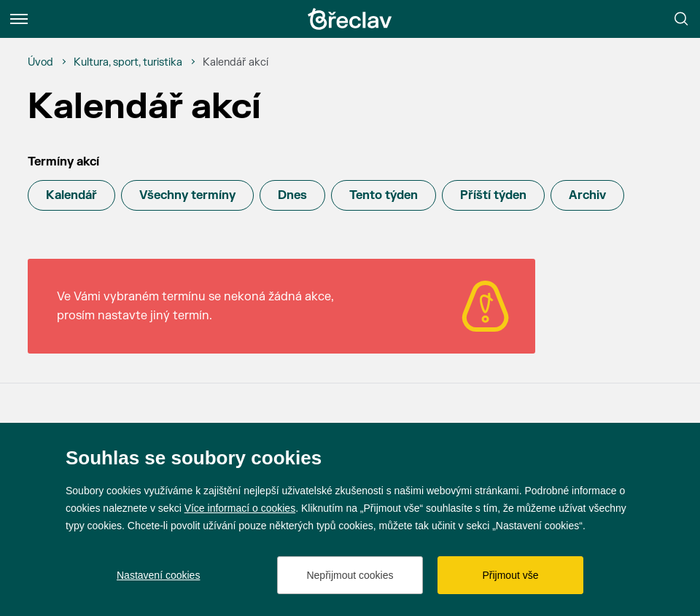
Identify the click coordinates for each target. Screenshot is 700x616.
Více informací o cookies (240, 508)
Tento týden (384, 195)
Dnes (292, 195)
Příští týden (493, 195)
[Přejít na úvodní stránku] (350, 19)
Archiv (587, 195)
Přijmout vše (510, 575)
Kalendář (71, 195)
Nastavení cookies (158, 575)
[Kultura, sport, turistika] (128, 63)
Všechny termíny (187, 195)
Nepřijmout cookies (350, 575)
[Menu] (19, 19)
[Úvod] (40, 63)
